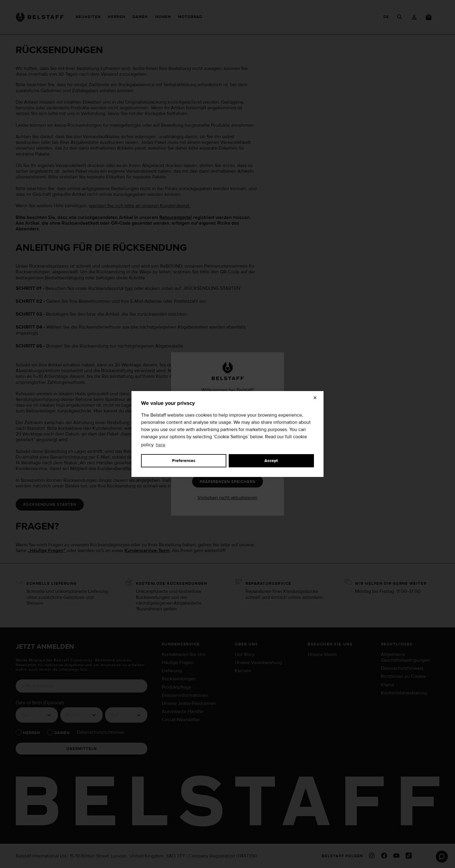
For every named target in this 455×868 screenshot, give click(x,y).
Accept (271, 461)
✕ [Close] (315, 398)
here (161, 445)
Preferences (184, 461)
